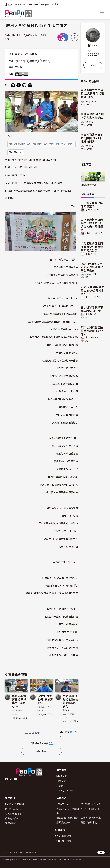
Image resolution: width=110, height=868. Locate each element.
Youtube (16, 779)
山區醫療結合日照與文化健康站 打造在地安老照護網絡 (92, 225)
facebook (7, 779)
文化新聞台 (91, 314)
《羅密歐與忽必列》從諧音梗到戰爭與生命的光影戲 (93, 247)
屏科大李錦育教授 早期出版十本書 (19, 699)
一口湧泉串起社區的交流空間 (92, 204)
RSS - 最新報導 (63, 836)
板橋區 (33, 54)
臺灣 (17, 54)
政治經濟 (45, 61)
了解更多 (93, 65)
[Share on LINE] (24, 85)
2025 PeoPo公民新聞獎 (68, 811)
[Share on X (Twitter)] (19, 85)
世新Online (91, 338)
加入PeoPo (21, 5)
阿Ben (15, 707)
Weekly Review (65, 791)
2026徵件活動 (89, 185)
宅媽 (88, 210)
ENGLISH (33, 5)
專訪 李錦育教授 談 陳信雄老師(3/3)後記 (70, 701)
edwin (88, 233)
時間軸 (60, 786)
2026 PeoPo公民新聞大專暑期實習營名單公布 (92, 267)
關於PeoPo (62, 776)
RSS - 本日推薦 (63, 841)
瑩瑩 (88, 254)
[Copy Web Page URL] (30, 85)
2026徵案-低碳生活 (91, 804)
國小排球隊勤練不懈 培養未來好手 (92, 309)
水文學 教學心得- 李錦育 (45, 698)
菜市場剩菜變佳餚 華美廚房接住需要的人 (92, 331)
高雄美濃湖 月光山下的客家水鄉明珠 (92, 116)
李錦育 (18, 67)
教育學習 (21, 61)
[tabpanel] (42, 743)
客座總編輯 (11, 823)
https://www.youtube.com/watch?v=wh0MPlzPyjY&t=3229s (38, 191)
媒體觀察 (33, 61)
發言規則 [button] (73, 734)
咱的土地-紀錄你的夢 (67, 818)
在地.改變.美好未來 (91, 818)
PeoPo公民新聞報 (15, 804)
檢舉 (75, 37)
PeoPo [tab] (33, 733)
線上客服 (57, 5)
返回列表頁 (42, 751)
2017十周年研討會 (90, 809)
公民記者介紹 (12, 819)
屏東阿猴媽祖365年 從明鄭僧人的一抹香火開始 (92, 138)
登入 (10, 4)
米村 (88, 297)
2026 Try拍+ (63, 804)
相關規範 (61, 781)
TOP (101, 853)
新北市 (25, 54)
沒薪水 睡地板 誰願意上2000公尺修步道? (92, 290)
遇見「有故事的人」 (91, 823)
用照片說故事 (63, 823)
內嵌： (11, 136)
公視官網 (45, 5)
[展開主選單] (102, 14)
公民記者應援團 (13, 814)
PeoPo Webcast (14, 809)
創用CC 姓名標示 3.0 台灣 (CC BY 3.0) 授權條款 (22, 74)
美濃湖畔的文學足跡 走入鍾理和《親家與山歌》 (92, 94)
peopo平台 (91, 274)
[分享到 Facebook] (13, 85)
